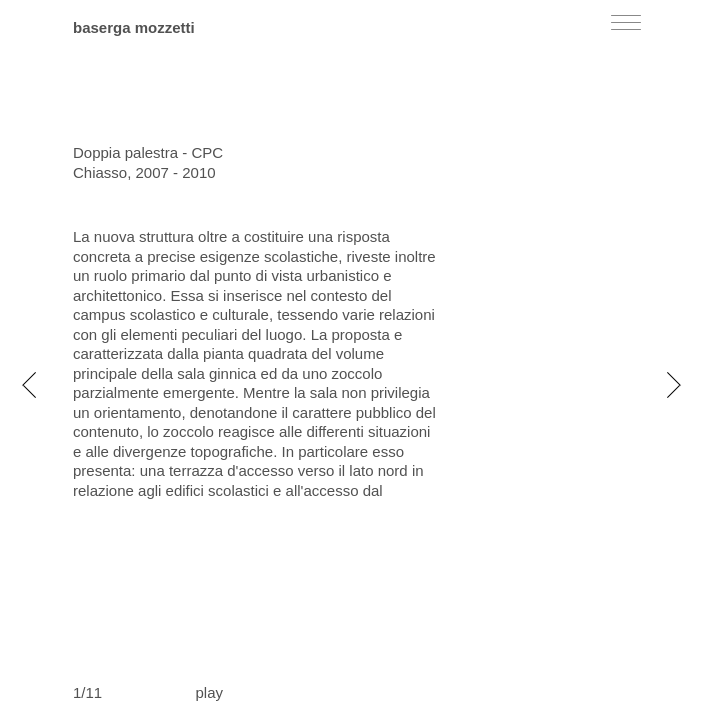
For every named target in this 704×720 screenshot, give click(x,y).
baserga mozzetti (134, 27)
